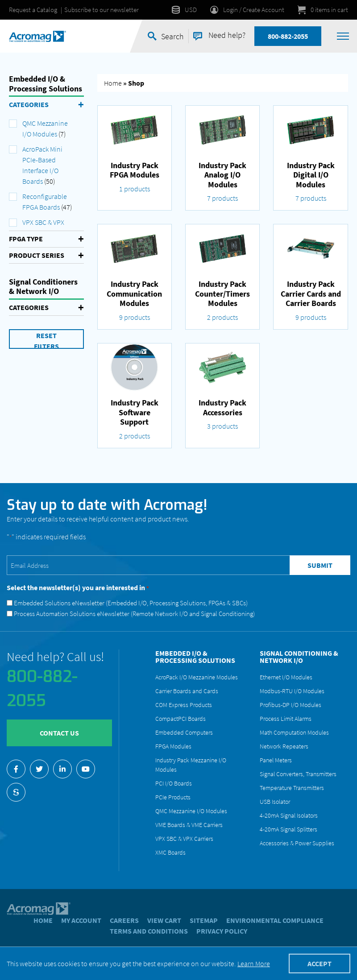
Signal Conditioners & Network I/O (43, 287)
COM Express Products (184, 705)
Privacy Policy (222, 931)
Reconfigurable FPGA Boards (45, 202)
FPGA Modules (173, 746)
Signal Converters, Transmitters (298, 774)
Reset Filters (46, 340)
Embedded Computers (184, 732)
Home (113, 83)
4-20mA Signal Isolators (289, 815)
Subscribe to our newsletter (102, 10)
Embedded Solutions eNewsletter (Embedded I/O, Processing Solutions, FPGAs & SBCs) (131, 603)
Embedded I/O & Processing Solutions (46, 84)
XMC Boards (170, 852)
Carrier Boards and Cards (187, 691)
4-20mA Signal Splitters (289, 829)
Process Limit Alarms (286, 719)
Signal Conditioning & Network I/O (299, 657)
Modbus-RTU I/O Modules (292, 691)
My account (81, 920)
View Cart (164, 920)
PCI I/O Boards (174, 783)
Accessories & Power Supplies (297, 843)
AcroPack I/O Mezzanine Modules (197, 677)
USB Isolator (275, 802)
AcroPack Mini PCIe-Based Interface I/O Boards (42, 165)
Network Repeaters (284, 746)
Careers (124, 920)
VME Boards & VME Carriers (189, 825)
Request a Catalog (33, 10)
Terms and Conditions (149, 931)
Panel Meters (276, 760)
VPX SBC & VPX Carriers (184, 839)
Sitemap (204, 920)
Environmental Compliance (275, 920)
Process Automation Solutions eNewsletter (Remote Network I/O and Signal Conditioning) (134, 614)
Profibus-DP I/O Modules (291, 705)
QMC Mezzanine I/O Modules (45, 128)
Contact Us (59, 733)
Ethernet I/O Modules (286, 677)
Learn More (254, 963)
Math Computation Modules (294, 732)
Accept (320, 963)
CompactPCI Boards (181, 719)
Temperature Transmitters (292, 788)
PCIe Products (173, 797)
